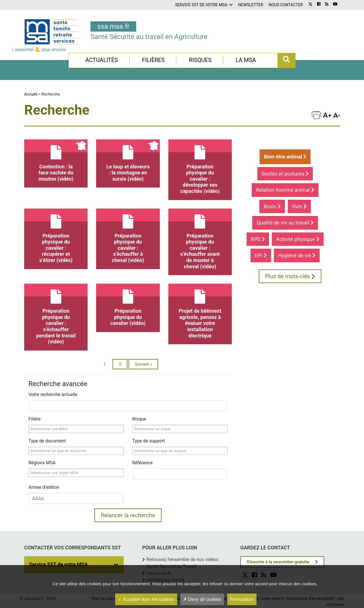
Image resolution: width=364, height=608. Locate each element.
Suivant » (143, 364)
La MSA (246, 60)
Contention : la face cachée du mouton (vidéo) (56, 161)
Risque (139, 419)
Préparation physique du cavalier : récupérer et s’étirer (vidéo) (56, 236)
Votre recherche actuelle (53, 394)
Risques (200, 60)
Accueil (31, 94)
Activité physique (298, 239)
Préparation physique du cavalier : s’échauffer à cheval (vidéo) (128, 236)
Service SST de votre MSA (201, 5)
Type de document (47, 441)
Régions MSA (42, 463)
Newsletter (251, 5)
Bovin (272, 206)
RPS (258, 239)
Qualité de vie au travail (285, 223)
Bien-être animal (285, 157)
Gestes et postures (285, 174)
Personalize (242, 599)
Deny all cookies (202, 599)
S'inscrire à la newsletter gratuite (278, 562)
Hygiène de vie (297, 255)
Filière (35, 419)
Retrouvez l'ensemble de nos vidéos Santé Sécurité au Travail (182, 563)
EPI (261, 255)
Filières (153, 60)
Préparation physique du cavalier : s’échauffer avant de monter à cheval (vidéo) (200, 239)
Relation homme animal (285, 190)
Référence (142, 463)
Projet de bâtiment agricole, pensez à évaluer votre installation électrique (200, 311)
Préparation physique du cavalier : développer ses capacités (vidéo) (200, 167)
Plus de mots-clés (290, 276)
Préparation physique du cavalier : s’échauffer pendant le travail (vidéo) (56, 314)
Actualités (102, 60)
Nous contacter (286, 5)
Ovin (299, 206)
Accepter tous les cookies (146, 599)
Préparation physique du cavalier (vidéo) (128, 305)
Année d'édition (44, 487)
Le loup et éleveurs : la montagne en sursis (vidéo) (128, 161)
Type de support (149, 441)
